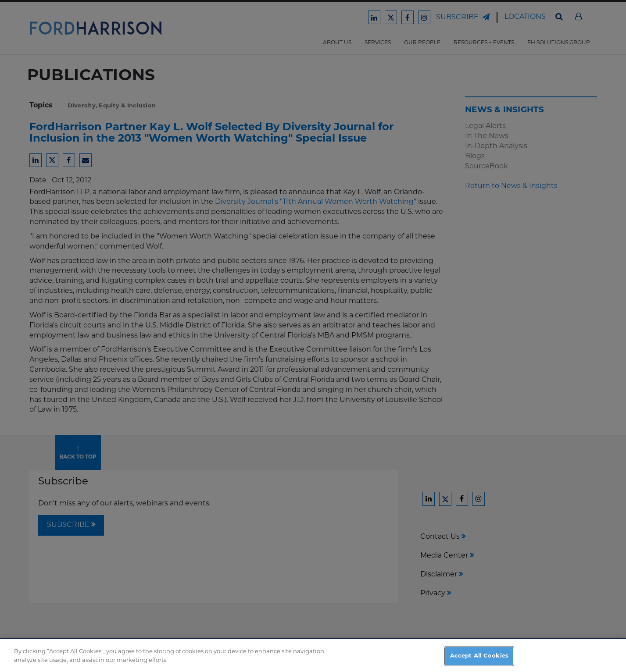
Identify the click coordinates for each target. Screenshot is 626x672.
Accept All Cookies (479, 660)
